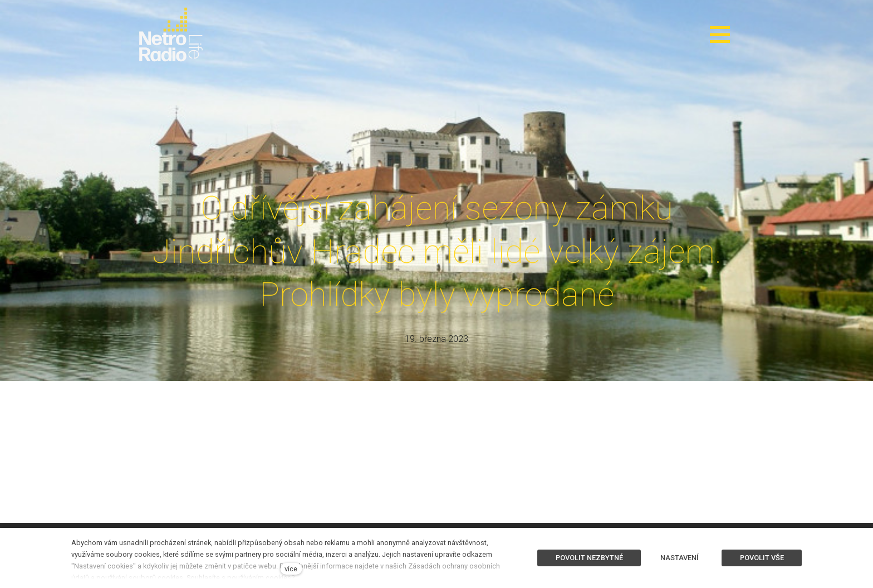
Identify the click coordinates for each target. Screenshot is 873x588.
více (291, 569)
